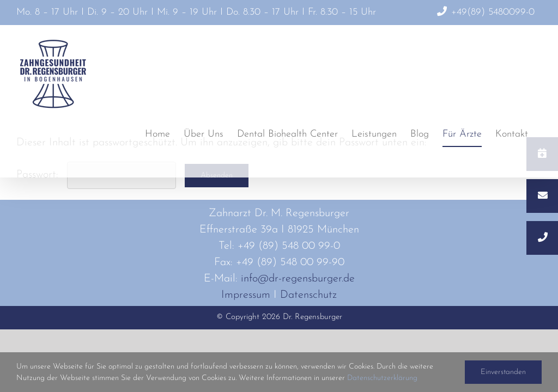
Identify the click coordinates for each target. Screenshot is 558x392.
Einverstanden (503, 372)
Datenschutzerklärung (382, 378)
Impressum (246, 295)
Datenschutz (308, 295)
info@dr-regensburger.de (298, 279)
